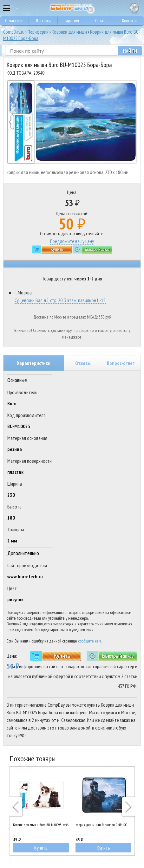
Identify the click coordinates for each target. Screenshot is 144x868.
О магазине (14, 21)
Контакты (130, 21)
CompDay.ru (14, 32)
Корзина (134, 8)
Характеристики (34, 363)
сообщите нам (90, 641)
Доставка (43, 21)
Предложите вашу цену (72, 241)
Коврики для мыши (69, 32)
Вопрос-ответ (121, 363)
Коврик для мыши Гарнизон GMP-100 (101, 825)
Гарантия (72, 21)
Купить (41, 848)
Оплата (101, 21)
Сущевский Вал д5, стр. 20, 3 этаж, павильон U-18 (60, 300)
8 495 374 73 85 (122, 8)
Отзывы (83, 363)
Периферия (38, 32)
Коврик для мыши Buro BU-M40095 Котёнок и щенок (41, 825)
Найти (130, 51)
